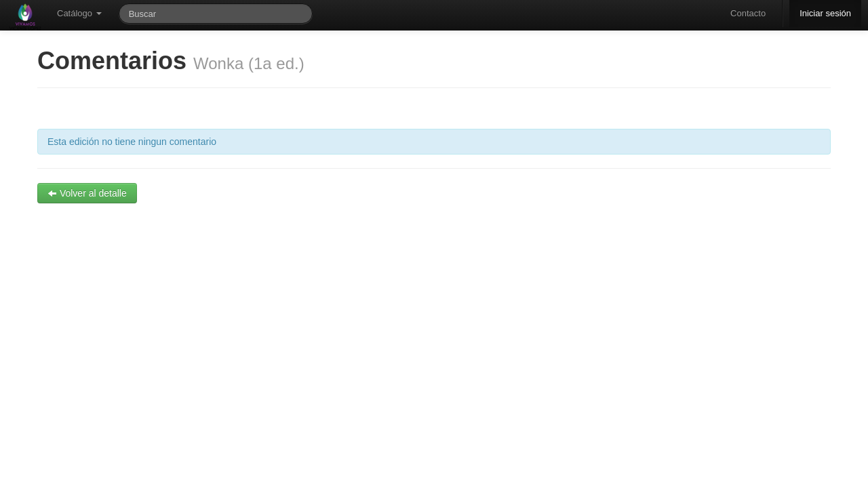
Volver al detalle (87, 193)
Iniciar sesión (825, 13)
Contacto (748, 13)
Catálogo (79, 13)
